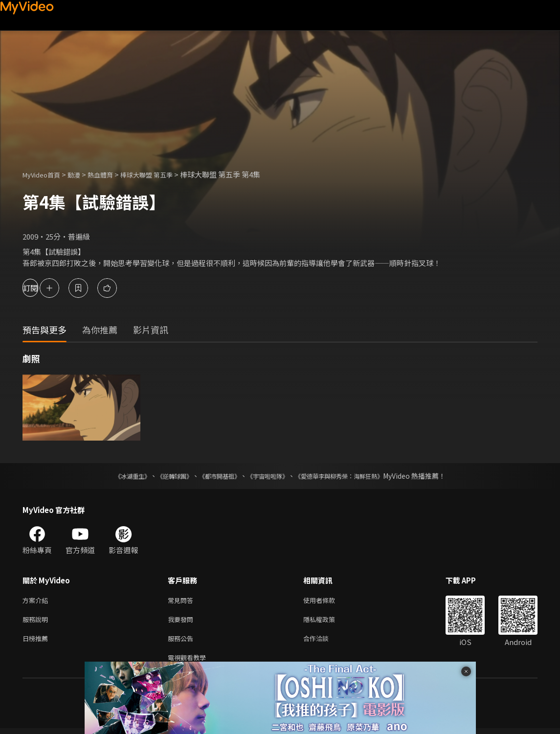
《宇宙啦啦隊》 (269, 476)
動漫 (82, 174)
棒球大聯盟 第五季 (163, 174)
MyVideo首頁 (45, 174)
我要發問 (182, 621)
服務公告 (182, 642)
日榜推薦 (37, 642)
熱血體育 (111, 174)
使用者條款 (327, 601)
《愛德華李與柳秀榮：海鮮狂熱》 (352, 476)
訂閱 (42, 288)
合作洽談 (324, 642)
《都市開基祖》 (215, 476)
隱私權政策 (327, 621)
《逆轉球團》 (163, 476)
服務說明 (37, 621)
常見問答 (182, 601)
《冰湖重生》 (115, 476)
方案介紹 (37, 601)
